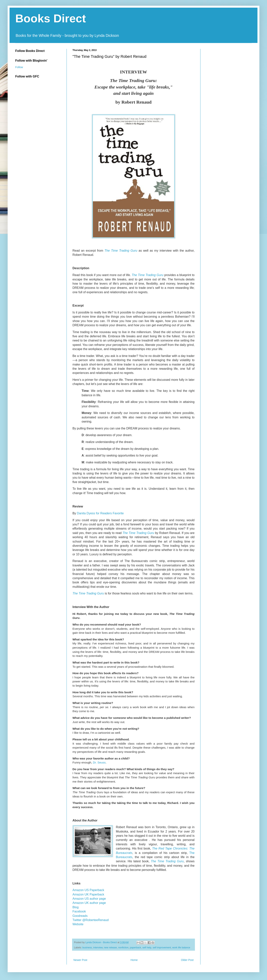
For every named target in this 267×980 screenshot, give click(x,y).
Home (134, 960)
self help (147, 948)
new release (110, 948)
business (87, 948)
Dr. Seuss (99, 762)
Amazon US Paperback (88, 890)
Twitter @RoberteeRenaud (91, 920)
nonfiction (123, 948)
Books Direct (51, 18)
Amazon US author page (89, 899)
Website (78, 924)
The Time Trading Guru (121, 251)
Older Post (187, 960)
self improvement (162, 948)
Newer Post (80, 960)
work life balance (181, 948)
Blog (76, 907)
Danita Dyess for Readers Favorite (100, 513)
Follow (19, 67)
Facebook (79, 911)
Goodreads (80, 916)
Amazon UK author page (89, 903)
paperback (136, 948)
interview (98, 948)
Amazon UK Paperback (88, 894)
